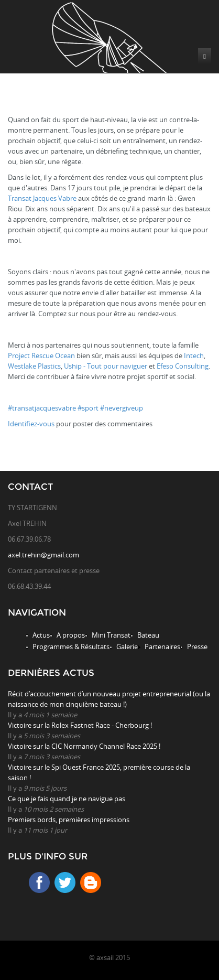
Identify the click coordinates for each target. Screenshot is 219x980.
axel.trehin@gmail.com (43, 555)
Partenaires (162, 647)
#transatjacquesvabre (42, 408)
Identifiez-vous (31, 424)
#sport (88, 408)
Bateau (148, 635)
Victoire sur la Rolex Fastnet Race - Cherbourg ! (80, 725)
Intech (194, 356)
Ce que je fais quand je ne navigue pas (67, 799)
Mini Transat (111, 635)
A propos (71, 635)
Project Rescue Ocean (41, 356)
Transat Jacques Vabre (42, 198)
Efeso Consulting (183, 366)
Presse (197, 647)
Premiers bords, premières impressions (69, 820)
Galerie (127, 647)
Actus (41, 635)
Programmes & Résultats (71, 647)
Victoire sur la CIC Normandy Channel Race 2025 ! (84, 746)
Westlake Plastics (34, 366)
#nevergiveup (122, 408)
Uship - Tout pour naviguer (106, 366)
